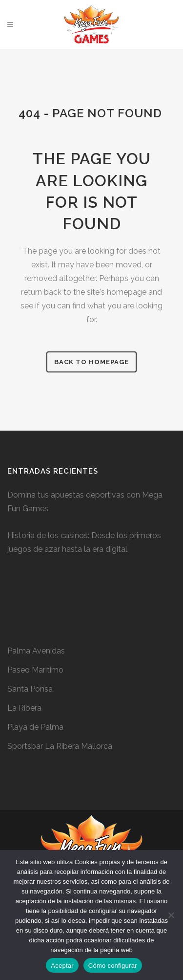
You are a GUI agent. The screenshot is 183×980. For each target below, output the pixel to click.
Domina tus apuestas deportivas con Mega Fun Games (85, 502)
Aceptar (62, 966)
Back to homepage (91, 362)
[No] (171, 915)
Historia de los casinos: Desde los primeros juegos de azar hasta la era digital (84, 542)
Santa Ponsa (30, 689)
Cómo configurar (113, 966)
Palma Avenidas (36, 651)
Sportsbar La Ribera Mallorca (60, 746)
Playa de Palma (35, 727)
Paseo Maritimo (35, 670)
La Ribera (24, 708)
